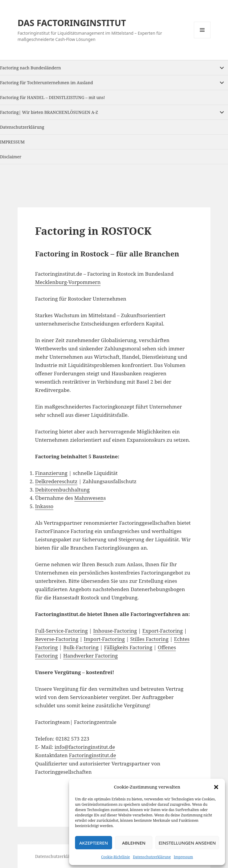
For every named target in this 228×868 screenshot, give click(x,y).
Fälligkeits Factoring (128, 647)
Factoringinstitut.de (93, 755)
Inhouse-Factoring (115, 631)
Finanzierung (51, 473)
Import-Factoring (104, 639)
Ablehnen (134, 843)
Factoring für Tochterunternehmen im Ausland (47, 83)
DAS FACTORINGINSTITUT (72, 23)
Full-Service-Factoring (61, 631)
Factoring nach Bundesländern (31, 68)
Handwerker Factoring (90, 656)
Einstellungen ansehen (187, 843)
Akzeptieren (94, 843)
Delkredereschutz (56, 481)
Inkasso (44, 506)
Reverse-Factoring (57, 639)
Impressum (183, 857)
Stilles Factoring (149, 639)
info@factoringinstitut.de (85, 747)
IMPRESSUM (12, 142)
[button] (216, 787)
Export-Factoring (163, 631)
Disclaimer (11, 157)
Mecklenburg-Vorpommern (68, 282)
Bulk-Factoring (81, 647)
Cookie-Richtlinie (115, 857)
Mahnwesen (89, 498)
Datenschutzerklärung (152, 857)
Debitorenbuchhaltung (62, 490)
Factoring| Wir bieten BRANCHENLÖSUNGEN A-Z (49, 112)
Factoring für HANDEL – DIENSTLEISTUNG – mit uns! (52, 97)
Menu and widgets (202, 38)
